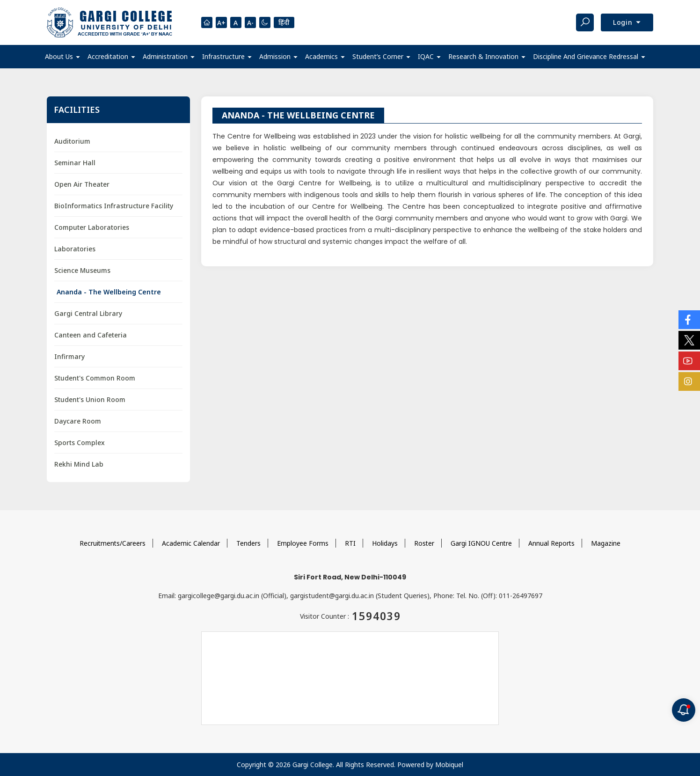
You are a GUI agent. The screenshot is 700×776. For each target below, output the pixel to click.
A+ (221, 23)
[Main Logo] (109, 22)
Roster (424, 543)
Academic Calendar (191, 543)
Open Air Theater (82, 184)
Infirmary (69, 356)
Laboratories (75, 249)
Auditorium (72, 141)
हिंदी (284, 22)
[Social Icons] (689, 320)
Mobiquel (449, 765)
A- (250, 23)
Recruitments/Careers (112, 543)
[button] (62, 57)
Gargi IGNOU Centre (482, 543)
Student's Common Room (95, 378)
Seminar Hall (75, 163)
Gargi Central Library (88, 313)
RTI (350, 543)
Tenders (248, 543)
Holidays (385, 543)
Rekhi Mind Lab (79, 464)
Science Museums (82, 270)
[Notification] (684, 710)
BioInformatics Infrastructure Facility (114, 206)
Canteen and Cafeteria (91, 335)
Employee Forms (303, 543)
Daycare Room (78, 421)
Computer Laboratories (92, 227)
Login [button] (624, 22)
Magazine (607, 543)
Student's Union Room (90, 399)
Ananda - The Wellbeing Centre (109, 292)
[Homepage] (207, 22)
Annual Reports (553, 543)
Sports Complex (80, 443)
